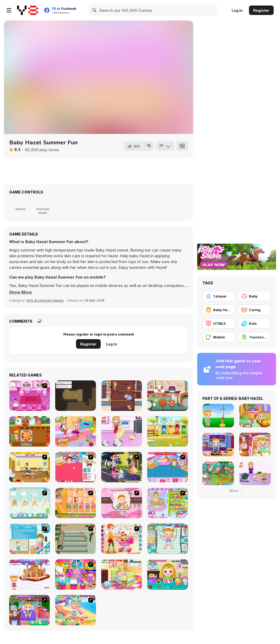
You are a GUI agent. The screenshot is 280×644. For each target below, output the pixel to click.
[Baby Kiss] (122, 467)
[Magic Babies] (76, 503)
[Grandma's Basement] (76, 396)
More (237, 491)
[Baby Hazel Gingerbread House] (30, 574)
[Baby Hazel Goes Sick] (30, 610)
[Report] (165, 146)
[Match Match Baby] (122, 503)
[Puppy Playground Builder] (168, 431)
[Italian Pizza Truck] (30, 431)
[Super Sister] (30, 539)
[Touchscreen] (254, 337)
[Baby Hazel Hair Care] (168, 574)
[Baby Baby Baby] (76, 539)
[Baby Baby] (76, 467)
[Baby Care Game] (30, 396)
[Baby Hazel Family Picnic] (76, 431)
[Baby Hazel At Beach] (76, 610)
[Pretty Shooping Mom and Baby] (122, 539)
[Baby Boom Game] (30, 503)
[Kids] (254, 323)
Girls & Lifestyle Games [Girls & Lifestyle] (45, 300)
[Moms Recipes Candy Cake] (122, 431)
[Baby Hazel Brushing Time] (122, 574)
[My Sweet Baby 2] (168, 467)
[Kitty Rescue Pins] (122, 396)
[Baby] (254, 296)
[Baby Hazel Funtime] (168, 539)
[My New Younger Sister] (76, 574)
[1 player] (219, 296)
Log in (237, 10)
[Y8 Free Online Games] (28, 10)
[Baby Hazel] (219, 310)
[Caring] (254, 310)
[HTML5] (219, 323)
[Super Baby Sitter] (30, 467)
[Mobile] (219, 337)
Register (261, 10)
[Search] (95, 10)
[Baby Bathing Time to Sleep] (168, 503)
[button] (21, 292)
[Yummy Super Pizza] (168, 396)
